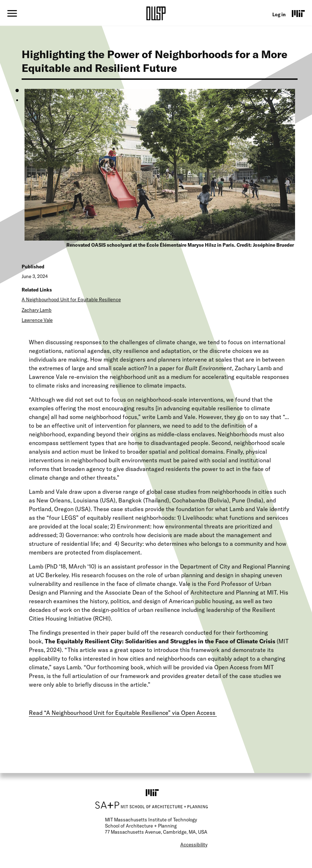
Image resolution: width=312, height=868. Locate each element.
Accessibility (194, 845)
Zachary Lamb (37, 310)
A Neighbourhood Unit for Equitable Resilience (71, 299)
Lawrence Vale (37, 320)
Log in (279, 14)
